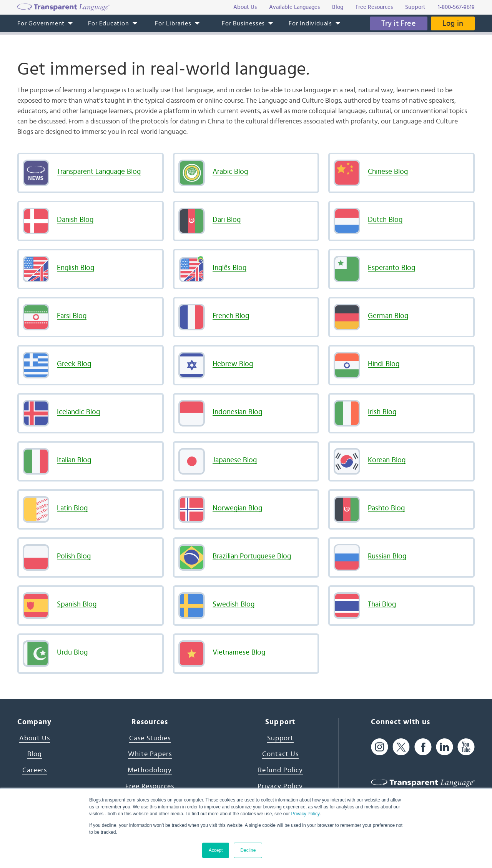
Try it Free (399, 23)
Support (280, 738)
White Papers (150, 754)
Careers (35, 770)
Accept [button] (216, 850)
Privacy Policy (305, 814)
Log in (453, 23)
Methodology (150, 770)
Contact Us (280, 754)
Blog (35, 754)
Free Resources (150, 786)
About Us (35, 738)
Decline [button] (248, 850)
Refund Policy (280, 770)
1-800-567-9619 (456, 7)
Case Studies (150, 738)
